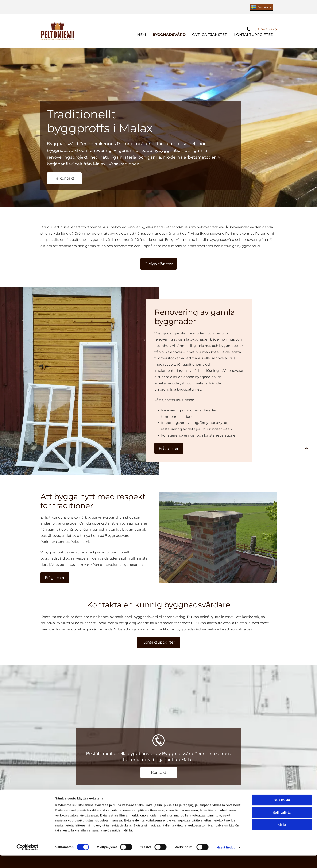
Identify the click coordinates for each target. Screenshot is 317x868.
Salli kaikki (282, 812)
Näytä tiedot (226, 860)
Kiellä (282, 837)
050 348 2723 (264, 29)
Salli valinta (282, 825)
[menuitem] (142, 35)
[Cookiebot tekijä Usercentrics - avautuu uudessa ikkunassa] (27, 860)
